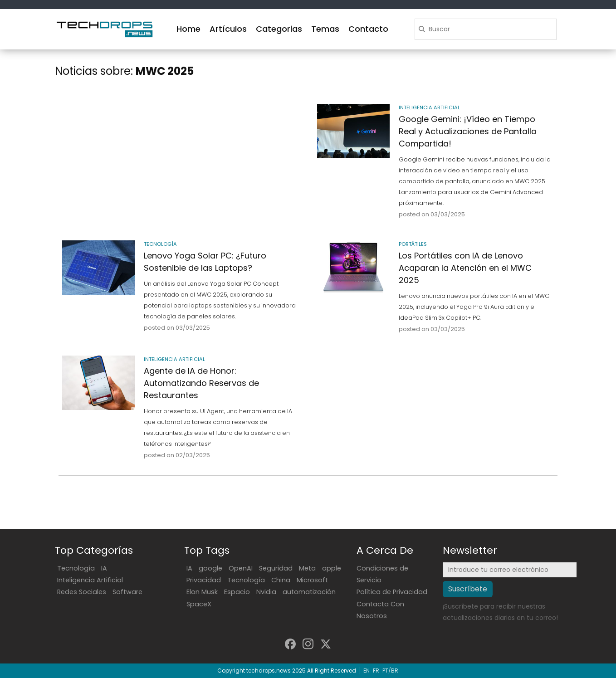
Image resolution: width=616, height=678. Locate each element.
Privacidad (204, 580)
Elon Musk (202, 592)
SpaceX (199, 604)
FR (376, 671)
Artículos (228, 29)
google (210, 568)
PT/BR (390, 671)
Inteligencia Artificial (90, 580)
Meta (307, 568)
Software (127, 592)
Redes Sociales (82, 592)
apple (332, 568)
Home (188, 29)
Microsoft (312, 580)
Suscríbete (468, 589)
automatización (309, 592)
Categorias (279, 29)
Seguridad (276, 568)
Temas (325, 29)
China (281, 580)
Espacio (237, 592)
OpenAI (241, 568)
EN (367, 671)
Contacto (368, 29)
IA (104, 568)
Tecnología (76, 568)
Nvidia (266, 592)
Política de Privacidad (392, 592)
